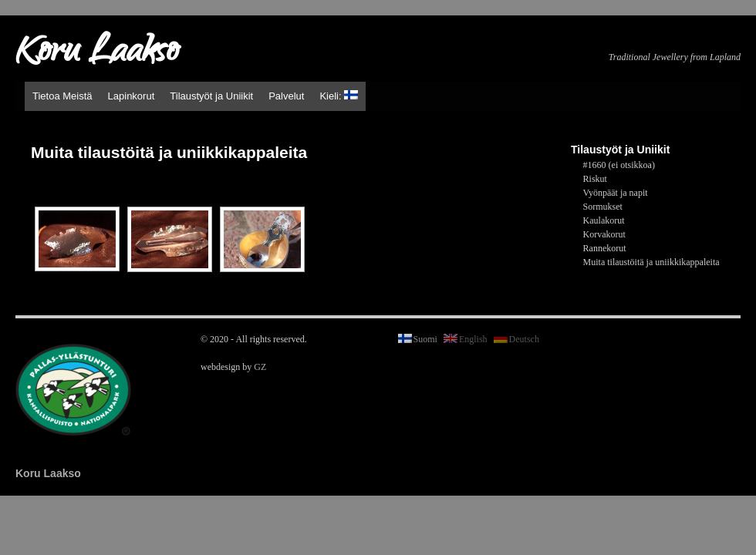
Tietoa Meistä (62, 96)
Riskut (595, 179)
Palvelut (286, 96)
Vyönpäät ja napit (616, 193)
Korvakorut (604, 234)
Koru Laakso (97, 54)
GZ (260, 367)
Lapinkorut (132, 96)
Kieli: (339, 96)
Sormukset (603, 207)
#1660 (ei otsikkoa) (619, 165)
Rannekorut (605, 248)
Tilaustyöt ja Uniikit (211, 96)
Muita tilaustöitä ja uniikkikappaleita (651, 262)
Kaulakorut (604, 220)
